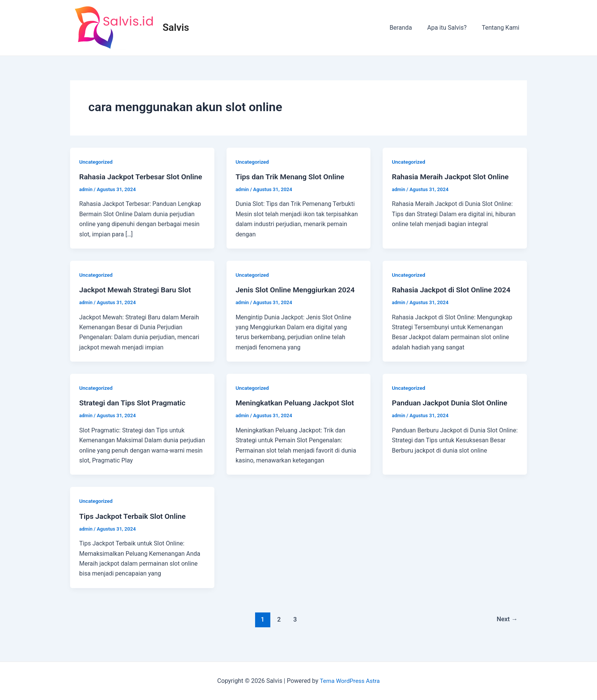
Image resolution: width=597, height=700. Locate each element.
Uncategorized (97, 162)
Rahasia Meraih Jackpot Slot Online (453, 177)
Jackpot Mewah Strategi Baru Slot (137, 300)
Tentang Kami (502, 28)
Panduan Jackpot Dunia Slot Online (452, 413)
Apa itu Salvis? (452, 28)
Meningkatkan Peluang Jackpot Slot (297, 413)
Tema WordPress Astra (350, 681)
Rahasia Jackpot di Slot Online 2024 (453, 300)
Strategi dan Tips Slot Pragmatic (134, 413)
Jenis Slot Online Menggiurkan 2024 (298, 300)
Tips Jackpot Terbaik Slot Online (134, 526)
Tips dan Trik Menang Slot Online (292, 177)
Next (507, 629)
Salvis (176, 27)
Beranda (408, 28)
